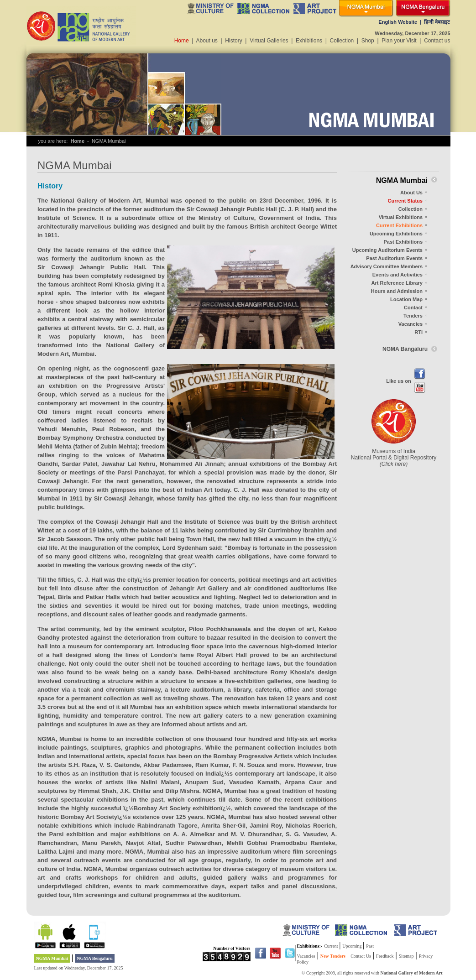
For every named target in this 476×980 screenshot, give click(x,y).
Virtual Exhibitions (401, 217)
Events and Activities (398, 275)
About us (207, 41)
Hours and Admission (397, 291)
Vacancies (411, 324)
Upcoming (353, 946)
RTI (418, 332)
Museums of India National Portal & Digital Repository (394, 458)
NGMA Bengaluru (95, 958)
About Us (411, 193)
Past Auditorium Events (394, 258)
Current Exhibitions (399, 225)
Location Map (406, 299)
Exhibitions (309, 41)
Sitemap (406, 956)
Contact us (437, 41)
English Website (398, 22)
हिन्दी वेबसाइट (437, 22)
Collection (342, 41)
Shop (368, 41)
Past (370, 946)
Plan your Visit (399, 41)
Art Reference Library (397, 283)
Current (332, 946)
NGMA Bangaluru (405, 349)
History (233, 41)
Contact (413, 308)
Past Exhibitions (403, 242)
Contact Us (361, 956)
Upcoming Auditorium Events (387, 250)
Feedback (385, 956)
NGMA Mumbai (52, 958)
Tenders (413, 316)
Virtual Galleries (269, 41)
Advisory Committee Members (387, 266)
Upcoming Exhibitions (396, 234)
